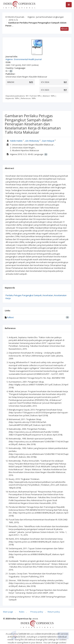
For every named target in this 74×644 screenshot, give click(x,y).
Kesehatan (48, 295)
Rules (22, 612)
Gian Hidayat (48, 141)
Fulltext (10, 317)
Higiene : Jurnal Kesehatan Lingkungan (46, 17)
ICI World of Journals (15, 17)
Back (64, 29)
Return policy (54, 612)
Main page (8, 612)
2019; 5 (13, 20)
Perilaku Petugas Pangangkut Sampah (24, 295)
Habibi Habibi (16, 141)
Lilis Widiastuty (32, 141)
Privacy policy (37, 612)
